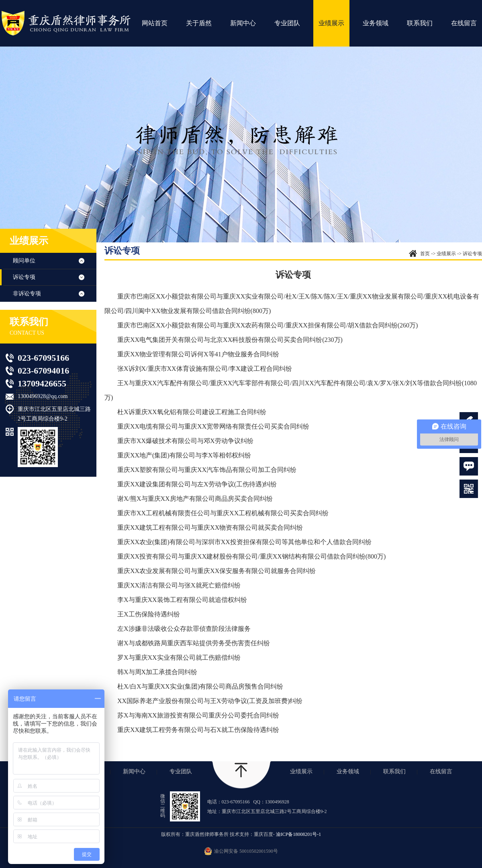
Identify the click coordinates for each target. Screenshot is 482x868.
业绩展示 (331, 23)
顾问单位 (24, 261)
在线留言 (464, 23)
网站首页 (155, 23)
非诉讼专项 (27, 294)
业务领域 (376, 23)
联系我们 (420, 23)
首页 (425, 254)
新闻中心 (243, 23)
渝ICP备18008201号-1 (299, 834)
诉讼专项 (24, 277)
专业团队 (287, 23)
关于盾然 (199, 23)
